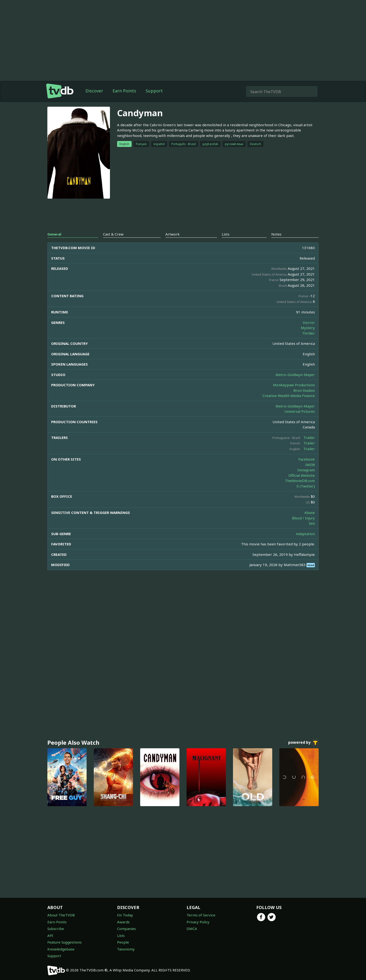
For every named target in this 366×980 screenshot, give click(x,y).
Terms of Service (201, 915)
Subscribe (56, 929)
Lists (121, 935)
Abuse (310, 513)
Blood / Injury (303, 518)
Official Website (302, 475)
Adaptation (305, 534)
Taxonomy (126, 949)
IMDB (310, 465)
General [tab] (54, 234)
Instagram (306, 470)
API (50, 935)
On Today (125, 915)
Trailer (309, 437)
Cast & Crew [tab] (113, 234)
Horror (309, 322)
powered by (303, 743)
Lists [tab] (226, 234)
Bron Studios (304, 390)
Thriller (308, 333)
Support (154, 91)
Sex (312, 523)
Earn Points (124, 91)
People (123, 942)
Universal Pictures (300, 411)
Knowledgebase (61, 949)
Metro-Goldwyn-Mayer (295, 375)
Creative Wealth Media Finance (289, 396)
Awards (123, 922)
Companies (126, 929)
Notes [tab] (276, 234)
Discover (94, 91)
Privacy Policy (198, 922)
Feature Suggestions (64, 942)
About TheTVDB (61, 915)
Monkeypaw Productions (294, 385)
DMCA (192, 929)
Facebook (307, 459)
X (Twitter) (306, 486)
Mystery (308, 328)
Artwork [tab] (173, 234)
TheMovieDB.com (300, 481)
